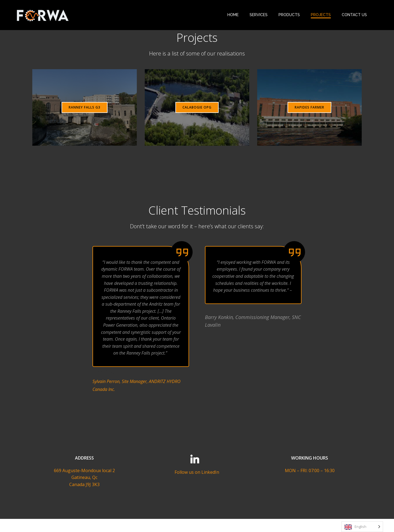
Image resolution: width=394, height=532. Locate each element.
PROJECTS (321, 15)
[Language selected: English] (362, 527)
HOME (233, 15)
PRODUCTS (289, 15)
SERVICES (258, 15)
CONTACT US (354, 15)
